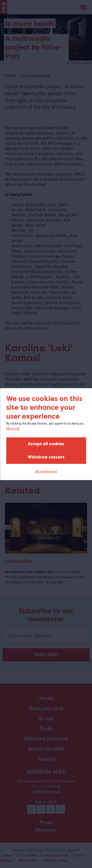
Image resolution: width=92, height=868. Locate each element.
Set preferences (46, 471)
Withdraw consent (46, 457)
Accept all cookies (46, 444)
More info (13, 429)
